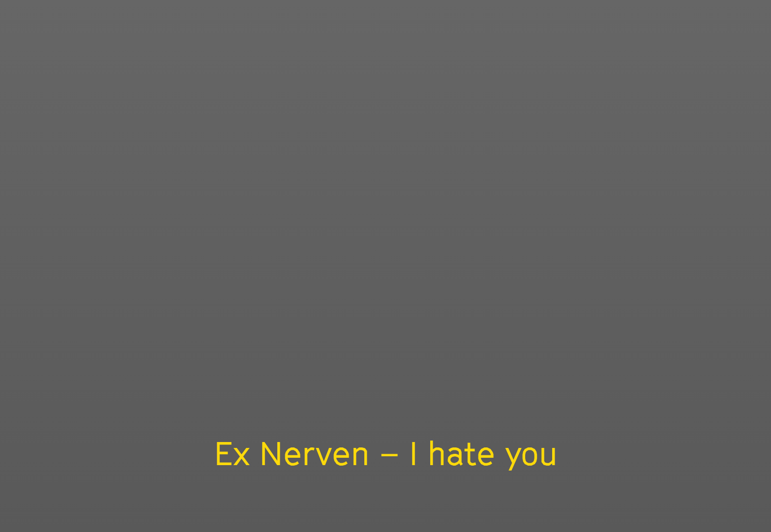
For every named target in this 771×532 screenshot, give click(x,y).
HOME (666, 13)
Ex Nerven (350, 447)
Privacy (288, 521)
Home (92, 521)
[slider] (663, 405)
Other (107, 13)
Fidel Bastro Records (450, 447)
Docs (129, 521)
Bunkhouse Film (27, 65)
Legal (246, 521)
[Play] (385, 244)
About (207, 521)
